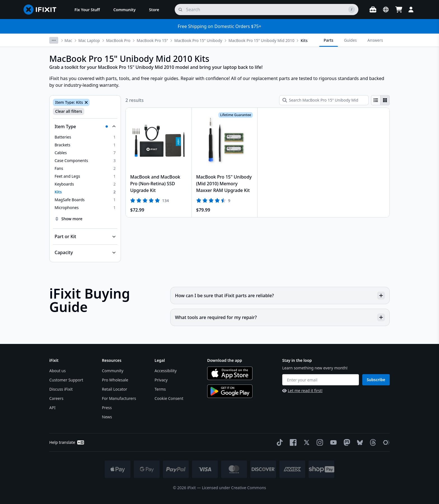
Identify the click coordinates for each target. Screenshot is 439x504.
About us (58, 371)
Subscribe (376, 380)
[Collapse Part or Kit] (85, 236)
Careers (56, 398)
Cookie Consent (169, 398)
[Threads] (372, 442)
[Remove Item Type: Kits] (86, 102)
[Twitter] (305, 442)
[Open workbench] (373, 10)
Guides (351, 40)
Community (113, 371)
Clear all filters (69, 111)
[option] (85, 137)
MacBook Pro (118, 40)
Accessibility (166, 371)
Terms (160, 389)
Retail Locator (115, 389)
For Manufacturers (119, 398)
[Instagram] (319, 442)
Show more (68, 219)
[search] (267, 10)
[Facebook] (292, 442)
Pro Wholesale (115, 380)
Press (107, 408)
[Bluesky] (359, 443)
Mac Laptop (89, 40)
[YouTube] (332, 442)
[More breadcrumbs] (54, 40)
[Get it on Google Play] (230, 391)
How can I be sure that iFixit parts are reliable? (280, 296)
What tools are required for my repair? (280, 317)
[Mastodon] (346, 442)
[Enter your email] (321, 380)
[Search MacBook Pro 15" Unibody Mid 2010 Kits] (324, 100)
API (52, 408)
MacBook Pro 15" (152, 40)
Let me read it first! (302, 391)
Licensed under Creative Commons (234, 488)
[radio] (376, 100)
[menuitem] (87, 10)
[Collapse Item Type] (85, 126)
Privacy (161, 380)
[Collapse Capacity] (85, 252)
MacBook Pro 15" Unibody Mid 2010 (261, 40)
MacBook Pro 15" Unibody (198, 40)
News (107, 417)
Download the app (225, 360)
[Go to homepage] (42, 10)
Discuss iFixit (61, 389)
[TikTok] (279, 442)
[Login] (411, 10)
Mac (68, 40)
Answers (375, 40)
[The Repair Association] (385, 442)
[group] (380, 100)
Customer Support (66, 380)
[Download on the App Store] (230, 373)
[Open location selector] (386, 10)
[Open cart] (399, 10)
